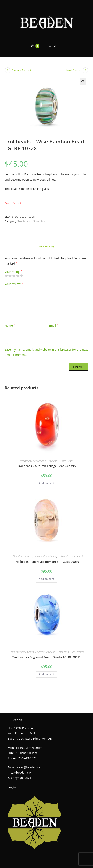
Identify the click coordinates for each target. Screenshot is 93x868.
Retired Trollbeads (47, 556)
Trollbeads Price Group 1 (33, 461)
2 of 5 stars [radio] (10, 276)
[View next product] (85, 70)
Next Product (74, 70)
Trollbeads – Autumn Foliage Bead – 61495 (46, 466)
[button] (83, 82)
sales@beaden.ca (28, 758)
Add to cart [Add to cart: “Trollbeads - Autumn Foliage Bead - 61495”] (46, 483)
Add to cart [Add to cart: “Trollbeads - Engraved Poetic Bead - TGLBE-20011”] (46, 674)
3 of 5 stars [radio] (14, 276)
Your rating (13, 272)
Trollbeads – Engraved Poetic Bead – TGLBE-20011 (46, 657)
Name (10, 325)
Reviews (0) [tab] (46, 247)
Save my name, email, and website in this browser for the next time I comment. (46, 352)
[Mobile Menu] (55, 46)
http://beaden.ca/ (20, 763)
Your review (14, 284)
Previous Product (21, 70)
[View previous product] (8, 70)
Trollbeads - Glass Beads (33, 221)
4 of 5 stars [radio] (18, 276)
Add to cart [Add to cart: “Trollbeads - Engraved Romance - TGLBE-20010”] (46, 579)
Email (53, 325)
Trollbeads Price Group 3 (23, 556)
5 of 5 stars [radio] (21, 276)
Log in (12, 778)
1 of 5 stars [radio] (6, 276)
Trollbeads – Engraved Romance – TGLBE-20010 (46, 562)
